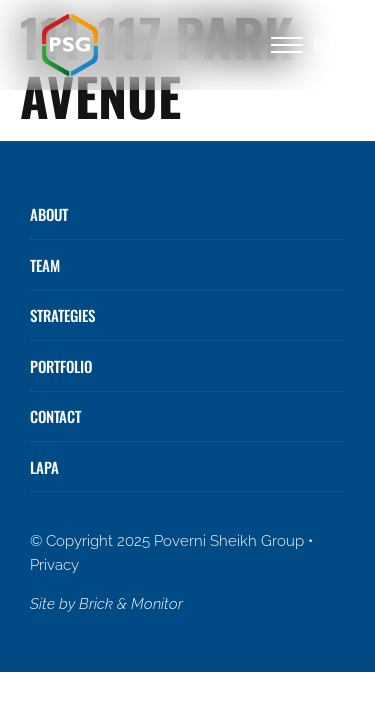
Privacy (54, 565)
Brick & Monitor (131, 604)
